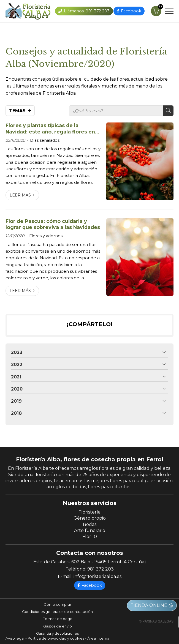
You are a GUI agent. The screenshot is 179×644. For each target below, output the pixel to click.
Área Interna (98, 638)
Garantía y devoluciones (57, 633)
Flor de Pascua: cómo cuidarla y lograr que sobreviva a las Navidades (53, 224)
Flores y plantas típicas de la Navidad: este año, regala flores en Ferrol (50, 129)
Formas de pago (58, 619)
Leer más (20, 195)
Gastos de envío (58, 626)
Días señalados (45, 140)
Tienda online (152, 605)
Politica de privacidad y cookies (56, 638)
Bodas (90, 524)
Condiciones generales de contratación (57, 612)
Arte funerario (90, 530)
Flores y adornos (46, 236)
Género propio (90, 518)
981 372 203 (101, 569)
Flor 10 (90, 537)
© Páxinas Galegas (156, 621)
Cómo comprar (58, 604)
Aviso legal (15, 638)
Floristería (89, 512)
